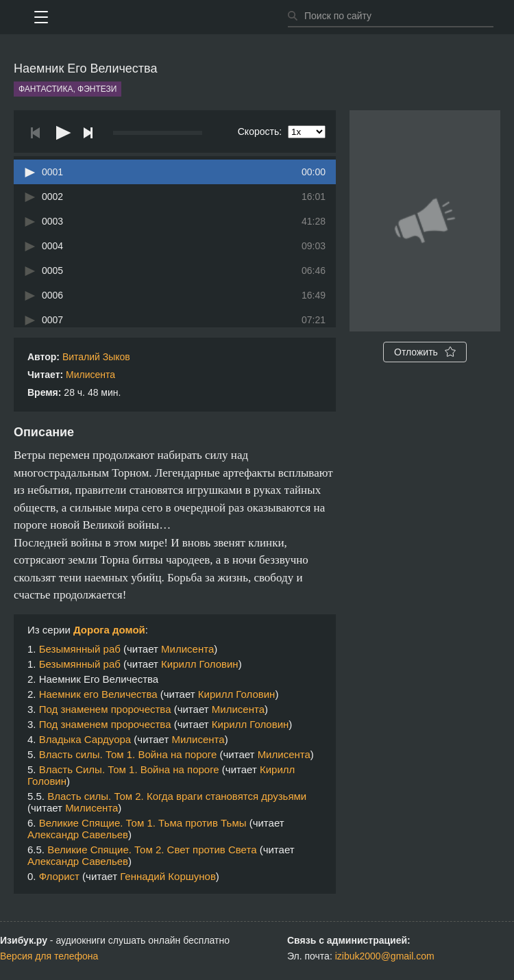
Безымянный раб (80, 649)
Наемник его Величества (98, 694)
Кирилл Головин (200, 664)
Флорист (59, 876)
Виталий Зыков (96, 357)
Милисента (90, 375)
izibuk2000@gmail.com (385, 956)
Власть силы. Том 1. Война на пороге (128, 754)
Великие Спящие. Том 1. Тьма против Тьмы (143, 823)
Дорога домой (109, 630)
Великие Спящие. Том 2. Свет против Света (152, 850)
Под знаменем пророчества (105, 709)
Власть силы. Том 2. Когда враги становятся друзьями (177, 796)
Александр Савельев (78, 834)
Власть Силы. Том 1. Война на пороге (129, 769)
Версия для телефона (49, 956)
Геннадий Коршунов (168, 876)
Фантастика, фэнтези (68, 89)
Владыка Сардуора (85, 739)
